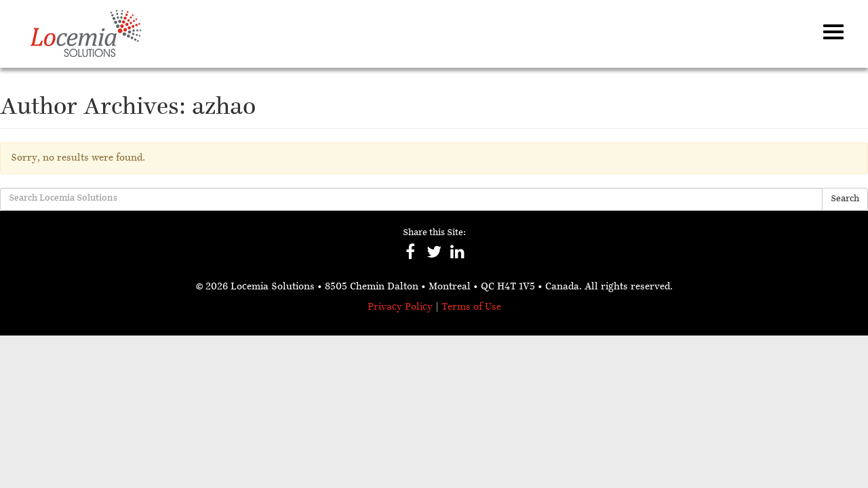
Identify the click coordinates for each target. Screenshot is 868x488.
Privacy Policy (400, 307)
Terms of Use (471, 307)
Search (845, 199)
